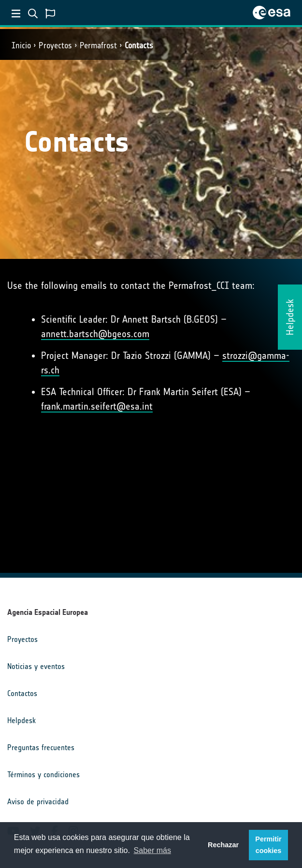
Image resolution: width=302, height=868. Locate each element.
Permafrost (98, 45)
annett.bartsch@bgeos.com (95, 334)
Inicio (21, 45)
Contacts (139, 45)
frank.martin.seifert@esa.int (97, 406)
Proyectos (55, 45)
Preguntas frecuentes (41, 747)
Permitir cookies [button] (268, 845)
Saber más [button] (152, 850)
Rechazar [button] (223, 845)
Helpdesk (22, 720)
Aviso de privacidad (38, 802)
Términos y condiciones (43, 775)
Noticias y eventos (36, 666)
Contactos (22, 693)
